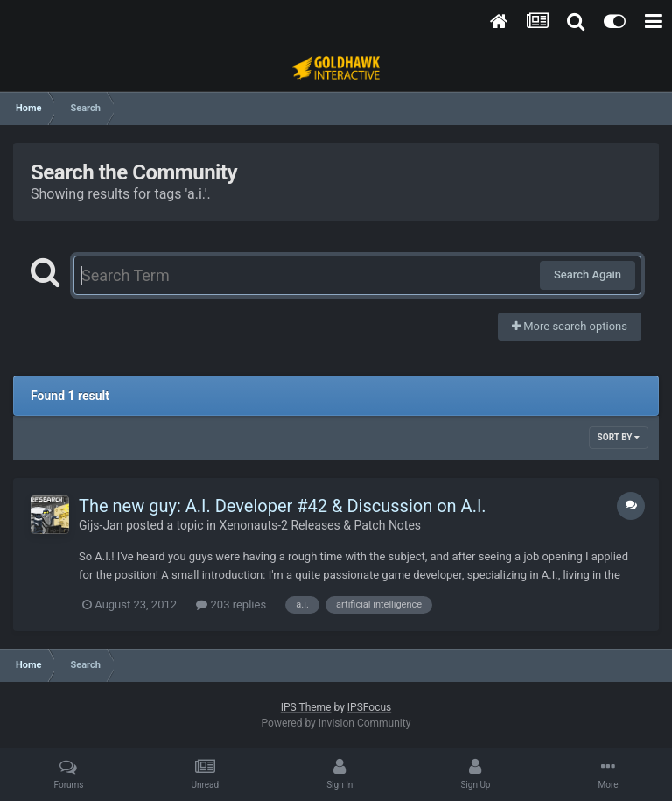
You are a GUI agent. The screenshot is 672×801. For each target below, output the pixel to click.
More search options (570, 326)
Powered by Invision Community (336, 723)
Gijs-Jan (101, 525)
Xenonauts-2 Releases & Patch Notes (321, 525)
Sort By (619, 437)
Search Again (588, 274)
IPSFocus (369, 707)
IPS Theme (306, 707)
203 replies (231, 604)
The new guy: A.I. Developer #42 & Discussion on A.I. (283, 506)
